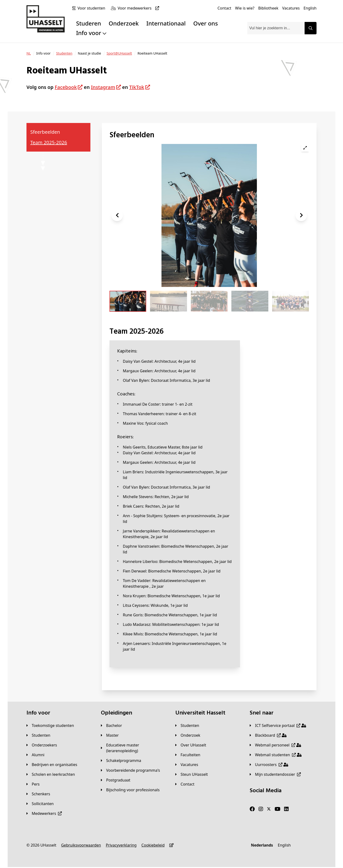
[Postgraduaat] (116, 780)
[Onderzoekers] (42, 745)
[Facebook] (252, 809)
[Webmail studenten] (276, 755)
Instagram (103, 87)
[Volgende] (301, 215)
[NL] (29, 53)
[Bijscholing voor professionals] (130, 790)
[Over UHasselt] (191, 745)
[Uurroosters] (269, 765)
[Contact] (224, 8)
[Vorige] (117, 215)
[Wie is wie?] (245, 8)
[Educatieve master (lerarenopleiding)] (134, 748)
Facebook (66, 87)
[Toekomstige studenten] (50, 725)
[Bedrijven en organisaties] (52, 765)
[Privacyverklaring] (121, 845)
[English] (310, 8)
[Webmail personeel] (275, 745)
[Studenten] (64, 53)
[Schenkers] (38, 794)
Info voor (91, 33)
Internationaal (166, 23)
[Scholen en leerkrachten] (51, 774)
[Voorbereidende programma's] (130, 770)
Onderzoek (124, 23)
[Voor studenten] (92, 8)
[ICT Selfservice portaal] (278, 725)
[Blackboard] (268, 735)
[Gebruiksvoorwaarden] (81, 845)
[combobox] (276, 28)
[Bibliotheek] (268, 8)
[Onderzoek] (188, 735)
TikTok (137, 87)
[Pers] (33, 784)
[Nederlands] (262, 845)
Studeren (89, 23)
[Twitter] (269, 809)
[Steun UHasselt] (192, 774)
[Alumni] (35, 755)
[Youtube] (277, 809)
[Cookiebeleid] (153, 845)
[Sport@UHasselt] (119, 53)
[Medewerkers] (44, 813)
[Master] (110, 735)
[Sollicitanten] (40, 804)
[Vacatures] (291, 8)
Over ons (205, 23)
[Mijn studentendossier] (275, 774)
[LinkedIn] (286, 809)
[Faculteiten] (188, 755)
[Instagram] (261, 809)
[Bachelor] (111, 725)
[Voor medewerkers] (139, 8)
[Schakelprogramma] (121, 761)
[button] (117, 215)
